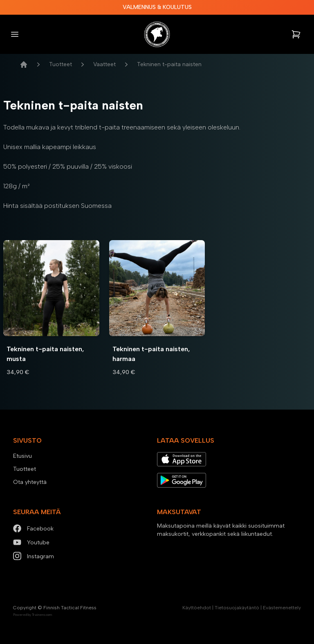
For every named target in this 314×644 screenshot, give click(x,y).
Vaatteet (104, 64)
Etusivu (22, 456)
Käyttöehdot (197, 608)
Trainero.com (42, 615)
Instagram (34, 556)
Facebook (33, 529)
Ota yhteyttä (30, 482)
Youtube (31, 543)
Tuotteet (61, 64)
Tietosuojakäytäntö (237, 608)
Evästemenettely (282, 608)
